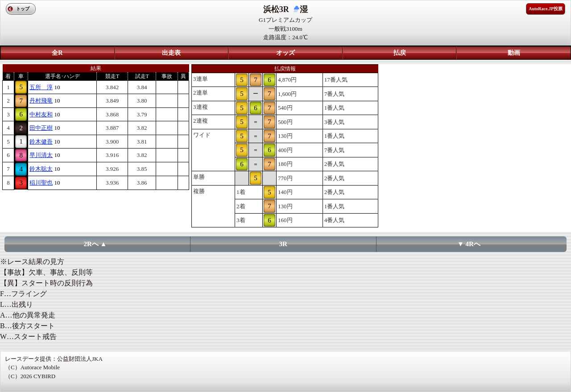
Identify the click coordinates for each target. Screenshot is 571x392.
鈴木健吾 (41, 142)
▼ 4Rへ (469, 244)
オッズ (285, 53)
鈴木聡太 (41, 169)
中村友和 (41, 114)
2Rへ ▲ (95, 244)
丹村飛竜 (41, 101)
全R (57, 53)
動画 (514, 53)
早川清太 (41, 155)
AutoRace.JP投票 (546, 9)
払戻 (400, 53)
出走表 (171, 53)
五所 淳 (41, 87)
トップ (23, 9)
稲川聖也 (41, 183)
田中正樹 (41, 128)
